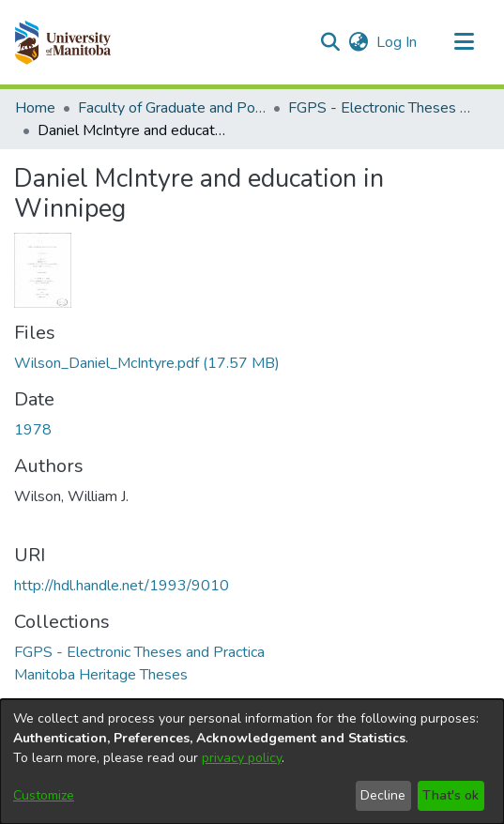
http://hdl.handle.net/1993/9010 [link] (122, 586)
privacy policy (242, 758)
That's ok (451, 795)
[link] (147, 363)
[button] (62, 42)
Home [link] (35, 108)
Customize (44, 795)
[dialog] (252, 762)
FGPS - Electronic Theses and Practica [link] (382, 108)
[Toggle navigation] (464, 42)
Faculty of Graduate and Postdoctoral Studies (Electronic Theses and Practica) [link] (172, 108)
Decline (383, 795)
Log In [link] (397, 42)
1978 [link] (33, 430)
